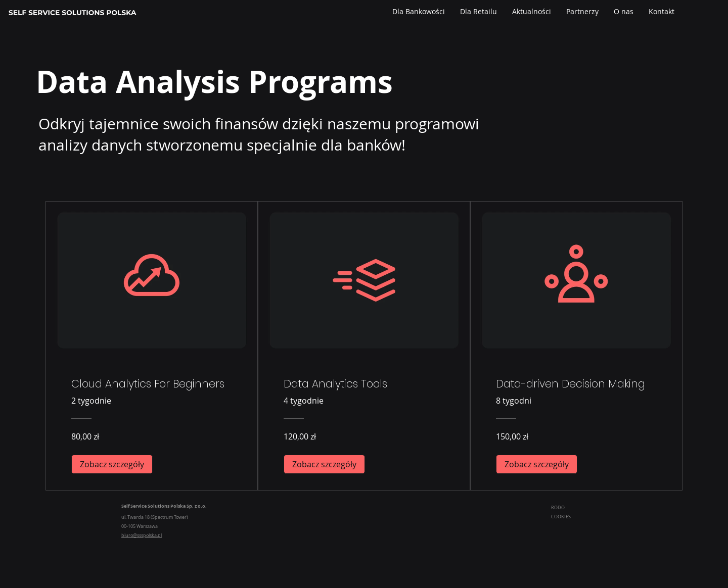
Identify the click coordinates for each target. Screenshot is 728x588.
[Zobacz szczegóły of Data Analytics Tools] (324, 464)
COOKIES (561, 517)
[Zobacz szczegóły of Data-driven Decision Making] (537, 464)
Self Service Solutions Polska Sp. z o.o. (164, 506)
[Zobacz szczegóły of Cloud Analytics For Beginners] (112, 464)
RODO (558, 508)
